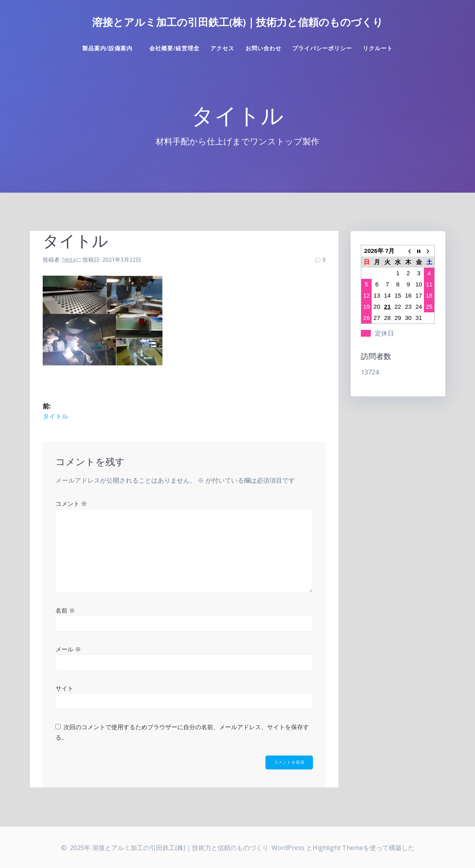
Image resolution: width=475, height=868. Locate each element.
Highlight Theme (338, 848)
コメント (71, 503)
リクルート (378, 48)
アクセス (222, 48)
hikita (69, 259)
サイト (64, 688)
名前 (65, 610)
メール (68, 649)
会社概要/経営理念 (174, 48)
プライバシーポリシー (322, 48)
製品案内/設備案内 (110, 48)
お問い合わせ (263, 48)
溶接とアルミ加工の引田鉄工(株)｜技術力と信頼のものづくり (238, 22)
